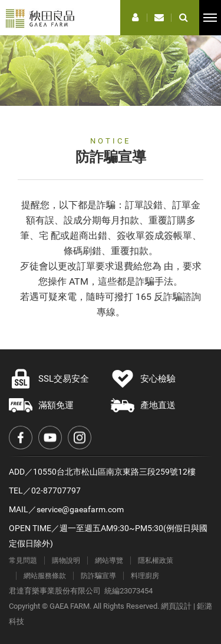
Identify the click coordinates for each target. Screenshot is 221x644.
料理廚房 (145, 576)
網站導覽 (109, 560)
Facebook (21, 438)
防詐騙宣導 (98, 576)
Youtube (50, 438)
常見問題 (23, 560)
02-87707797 (56, 490)
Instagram (80, 438)
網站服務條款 (45, 576)
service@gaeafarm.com (80, 509)
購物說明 (66, 560)
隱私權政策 (156, 560)
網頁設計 (176, 606)
